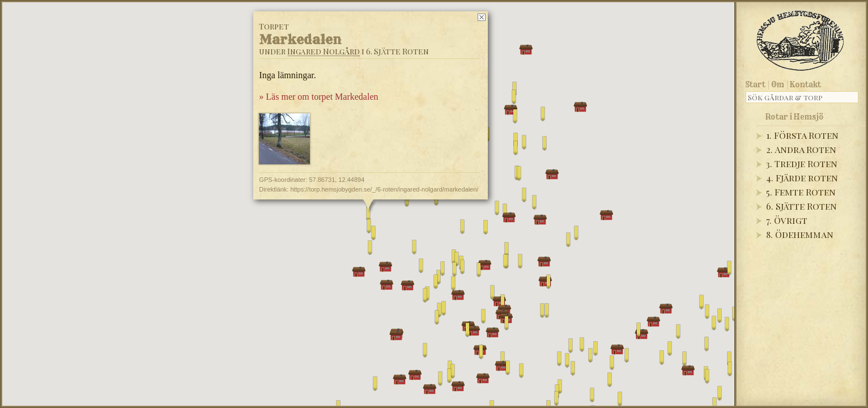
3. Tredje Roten (802, 163)
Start (756, 84)
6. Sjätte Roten (801, 206)
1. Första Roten (802, 135)
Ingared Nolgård (324, 51)
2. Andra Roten (801, 149)
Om (778, 84)
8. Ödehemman (800, 234)
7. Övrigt (787, 220)
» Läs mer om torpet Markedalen (318, 97)
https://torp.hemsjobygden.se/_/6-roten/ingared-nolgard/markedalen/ (384, 189)
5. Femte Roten (801, 192)
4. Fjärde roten (802, 178)
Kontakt (805, 84)
